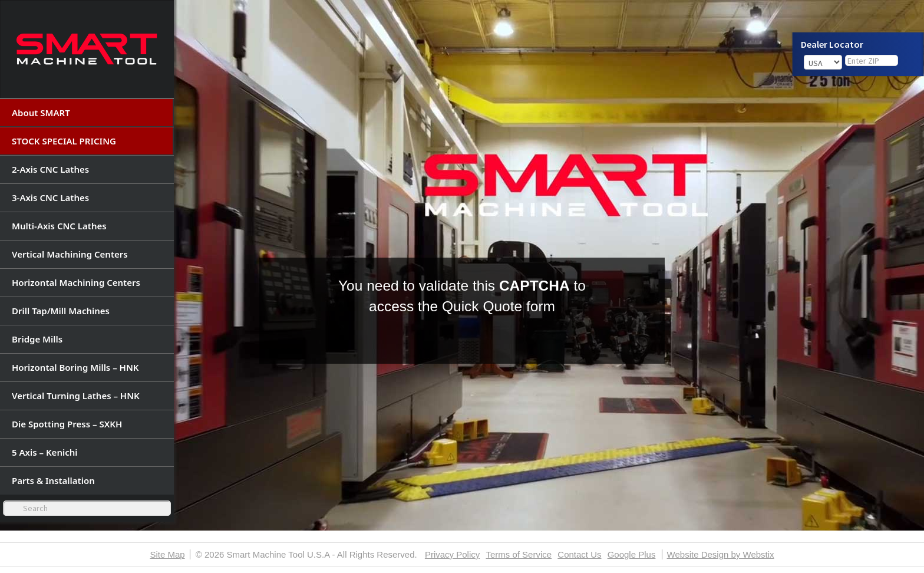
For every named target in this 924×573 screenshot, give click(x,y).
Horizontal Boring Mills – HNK (75, 367)
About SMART (41, 113)
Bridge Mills (37, 339)
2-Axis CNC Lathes (50, 169)
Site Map (167, 554)
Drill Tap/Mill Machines (61, 311)
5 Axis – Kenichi (45, 452)
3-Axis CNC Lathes (50, 197)
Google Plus (632, 554)
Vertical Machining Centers (70, 254)
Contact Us (579, 554)
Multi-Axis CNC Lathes (59, 226)
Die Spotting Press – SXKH (67, 424)
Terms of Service (519, 554)
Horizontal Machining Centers (76, 282)
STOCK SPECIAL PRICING (64, 141)
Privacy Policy (452, 554)
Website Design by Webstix (721, 554)
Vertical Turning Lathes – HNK (76, 396)
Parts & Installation (53, 480)
